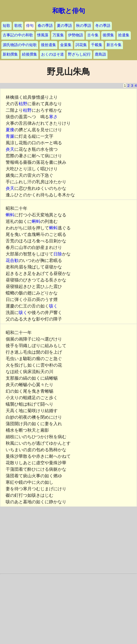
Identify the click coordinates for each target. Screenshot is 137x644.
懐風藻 (43, 35)
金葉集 (66, 45)
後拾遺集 (48, 45)
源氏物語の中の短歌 (20, 45)
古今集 (93, 35)
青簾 (10, 136)
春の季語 (45, 26)
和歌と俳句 (69, 11)
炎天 (10, 149)
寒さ (53, 117)
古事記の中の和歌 (18, 35)
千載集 (97, 45)
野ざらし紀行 (79, 54)
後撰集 (108, 35)
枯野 (23, 104)
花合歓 (12, 260)
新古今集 (114, 45)
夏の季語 (64, 26)
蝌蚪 (10, 215)
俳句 (30, 26)
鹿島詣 (100, 54)
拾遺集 (124, 35)
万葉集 (58, 35)
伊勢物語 (76, 35)
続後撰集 (30, 54)
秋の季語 (84, 26)
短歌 (6, 26)
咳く (53, 306)
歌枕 (18, 26)
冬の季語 (103, 26)
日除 (58, 254)
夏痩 (10, 130)
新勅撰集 (10, 54)
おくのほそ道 (53, 54)
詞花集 (81, 45)
